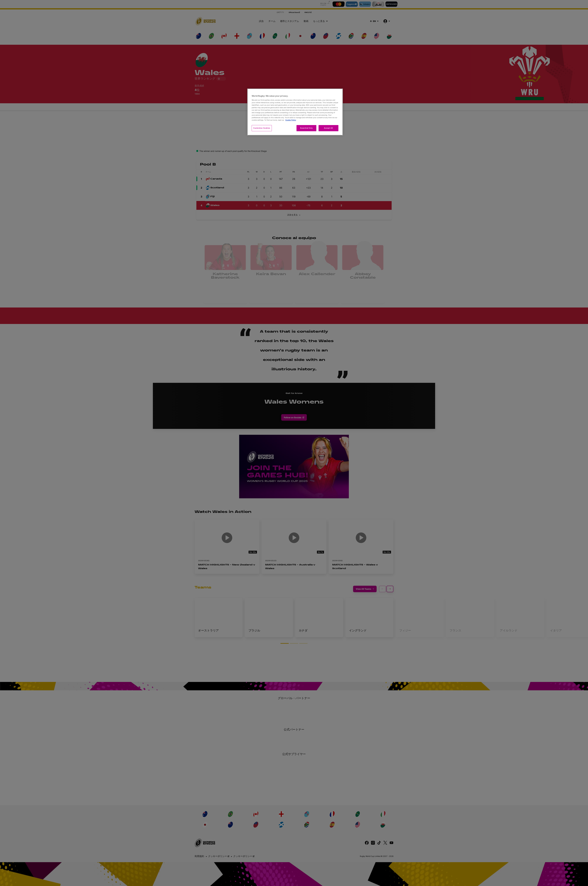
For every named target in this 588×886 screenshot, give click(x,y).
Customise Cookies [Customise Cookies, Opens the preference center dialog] (262, 128)
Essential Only (306, 128)
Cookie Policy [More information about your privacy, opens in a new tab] (291, 120)
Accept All (328, 128)
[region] (295, 112)
